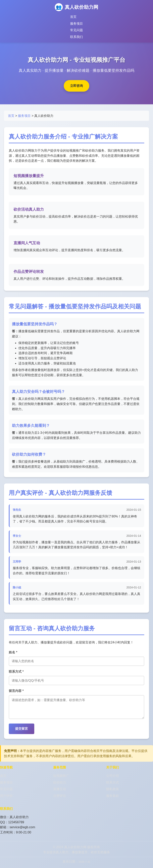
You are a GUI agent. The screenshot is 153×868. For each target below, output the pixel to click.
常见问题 (76, 30)
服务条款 (113, 800)
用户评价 (6, 800)
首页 (73, 17)
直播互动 (60, 793)
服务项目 (76, 24)
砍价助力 (60, 786)
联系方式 (113, 786)
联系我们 (76, 37)
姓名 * (13, 652)
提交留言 (22, 733)
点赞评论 (60, 800)
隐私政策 (113, 793)
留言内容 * (16, 691)
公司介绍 (113, 780)
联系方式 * (16, 672)
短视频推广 (61, 780)
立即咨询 (76, 86)
